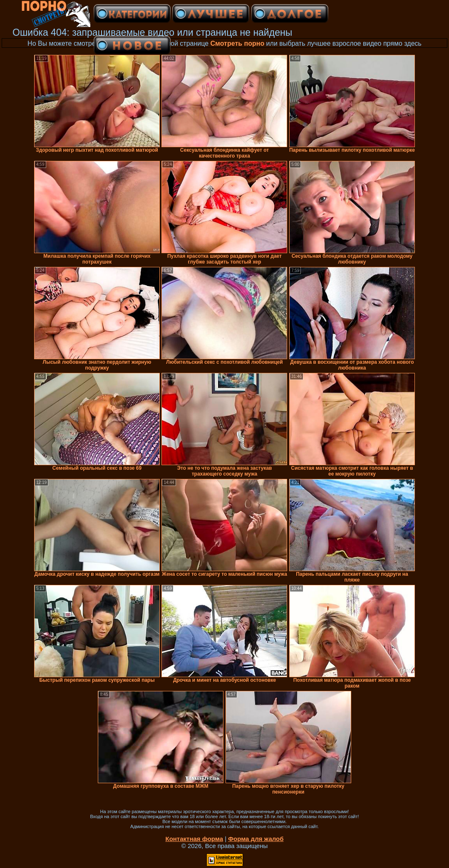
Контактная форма (194, 839)
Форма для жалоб (256, 839)
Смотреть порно (238, 43)
